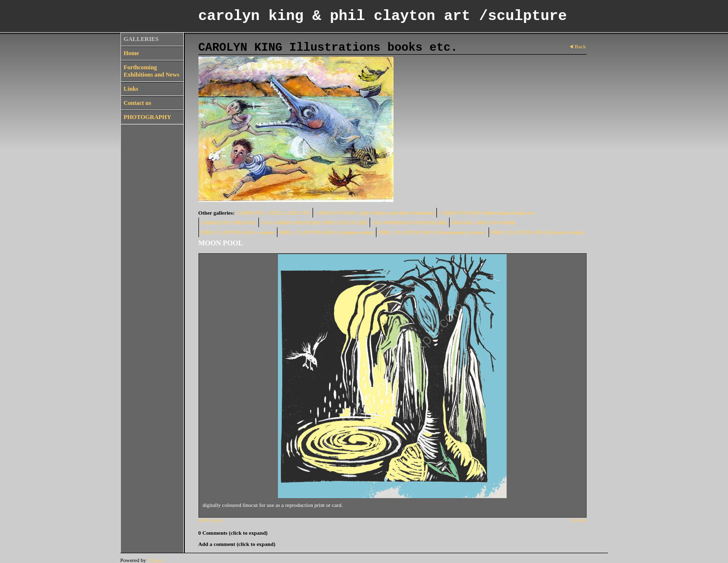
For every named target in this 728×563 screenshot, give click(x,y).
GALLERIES (141, 39)
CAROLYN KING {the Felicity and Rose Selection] (375, 213)
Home (131, 53)
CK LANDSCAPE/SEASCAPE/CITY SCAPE (315, 222)
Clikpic (155, 560)
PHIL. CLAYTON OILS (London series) (327, 232)
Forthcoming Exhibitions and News (152, 71)
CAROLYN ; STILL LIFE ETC (274, 213)
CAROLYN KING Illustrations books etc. (487, 213)
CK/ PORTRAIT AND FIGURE (410, 222)
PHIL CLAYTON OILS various (238, 232)
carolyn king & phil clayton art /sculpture (383, 16)
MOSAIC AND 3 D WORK (483, 222)
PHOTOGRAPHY (148, 117)
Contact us (138, 103)
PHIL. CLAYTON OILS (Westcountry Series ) (433, 232)
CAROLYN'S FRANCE (229, 222)
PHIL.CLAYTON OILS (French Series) (537, 232)
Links (131, 89)
